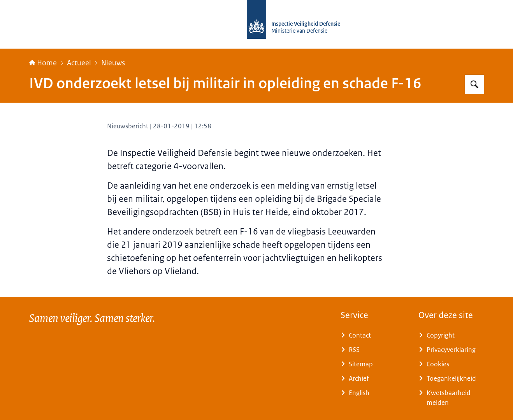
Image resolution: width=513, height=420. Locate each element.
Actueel (79, 63)
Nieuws (113, 63)
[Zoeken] (474, 84)
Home (43, 63)
